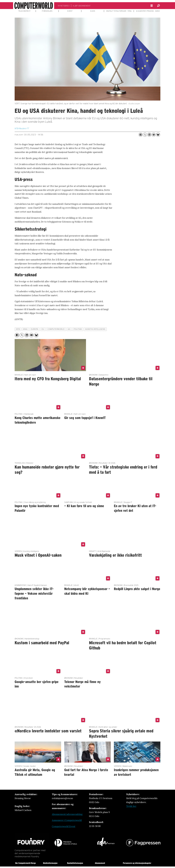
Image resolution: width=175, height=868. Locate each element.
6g (69, 329)
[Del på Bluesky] (158, 135)
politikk (78, 329)
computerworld (56, 329)
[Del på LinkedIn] (149, 135)
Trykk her (131, 806)
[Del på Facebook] (141, 135)
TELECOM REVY (24, 11)
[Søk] (158, 6)
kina (25, 329)
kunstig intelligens (95, 329)
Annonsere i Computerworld (67, 820)
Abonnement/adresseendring (67, 814)
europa (35, 329)
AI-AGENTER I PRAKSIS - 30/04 (148, 11)
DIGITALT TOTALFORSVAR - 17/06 (119, 11)
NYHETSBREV (64, 6)
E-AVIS (93, 11)
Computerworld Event (64, 826)
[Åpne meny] (152, 6)
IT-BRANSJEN (47, 11)
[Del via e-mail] (154, 135)
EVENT (70, 11)
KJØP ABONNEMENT (82, 6)
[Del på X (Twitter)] (145, 135)
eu (43, 329)
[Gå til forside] (34, 6)
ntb (18, 329)
